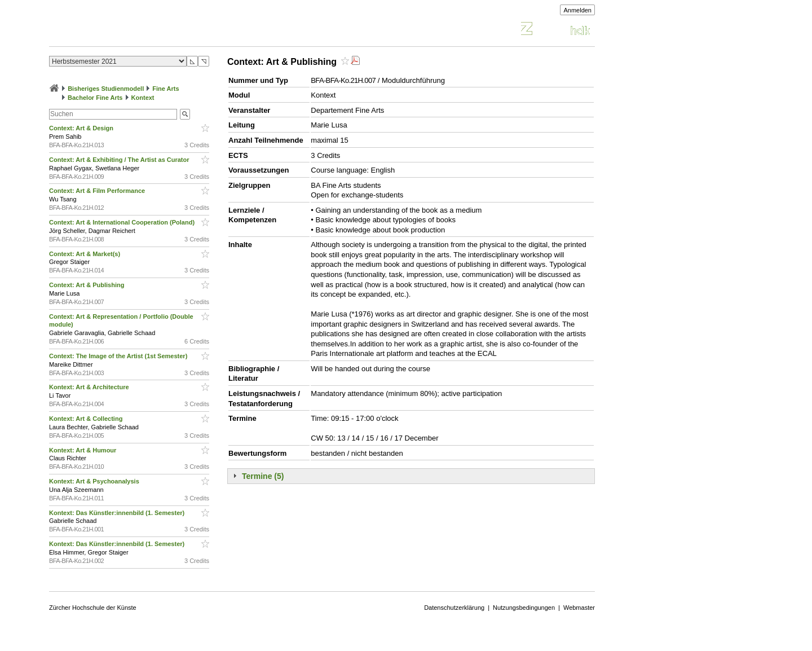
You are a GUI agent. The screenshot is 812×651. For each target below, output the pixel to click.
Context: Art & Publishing (87, 285)
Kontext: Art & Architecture (90, 387)
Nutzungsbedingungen (524, 608)
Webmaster (579, 608)
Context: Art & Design (82, 128)
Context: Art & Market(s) (85, 254)
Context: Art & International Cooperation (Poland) (123, 222)
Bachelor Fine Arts (95, 98)
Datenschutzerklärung (454, 608)
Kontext (143, 98)
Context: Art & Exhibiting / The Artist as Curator (120, 160)
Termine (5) (263, 476)
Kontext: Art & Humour (83, 450)
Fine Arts (166, 89)
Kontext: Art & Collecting (87, 419)
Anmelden (577, 10)
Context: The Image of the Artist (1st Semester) (119, 356)
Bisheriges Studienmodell (106, 89)
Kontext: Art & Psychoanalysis (95, 481)
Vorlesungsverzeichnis (132, 30)
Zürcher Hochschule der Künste (93, 608)
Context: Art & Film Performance (98, 191)
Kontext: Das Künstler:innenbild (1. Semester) (118, 513)
